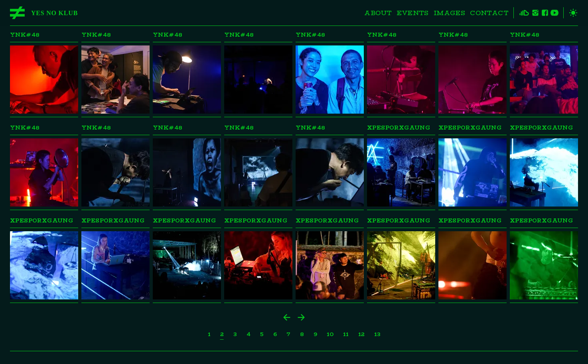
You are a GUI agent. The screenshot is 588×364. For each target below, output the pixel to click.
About (378, 13)
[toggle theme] (571, 13)
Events (412, 13)
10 (330, 334)
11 (346, 334)
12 (361, 334)
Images (449, 13)
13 (377, 334)
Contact (489, 13)
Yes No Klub (54, 13)
